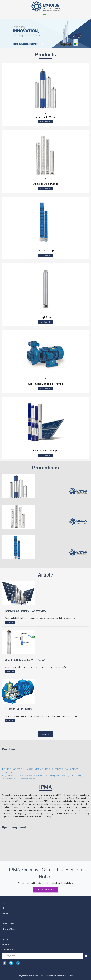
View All (45, 734)
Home (6, 908)
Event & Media (9, 929)
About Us (7, 913)
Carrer (6, 939)
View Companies (45, 122)
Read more (10, 622)
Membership (9, 924)
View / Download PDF (46, 890)
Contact (7, 945)
